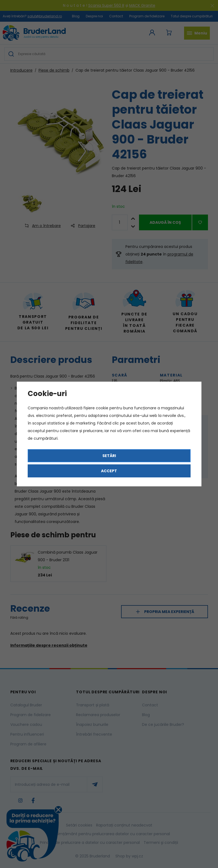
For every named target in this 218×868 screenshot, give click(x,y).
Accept (109, 471)
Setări (109, 456)
